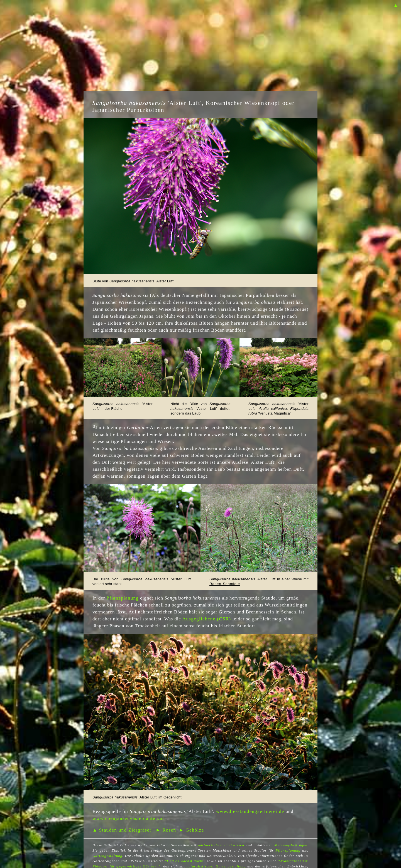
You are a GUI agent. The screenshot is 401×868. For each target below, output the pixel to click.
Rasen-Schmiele (225, 584)
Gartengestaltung (107, 856)
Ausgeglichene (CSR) (207, 619)
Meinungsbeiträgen (291, 845)
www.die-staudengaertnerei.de (250, 811)
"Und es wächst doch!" (185, 861)
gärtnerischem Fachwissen (221, 845)
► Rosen (166, 830)
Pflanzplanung (123, 598)
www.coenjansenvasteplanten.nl (128, 818)
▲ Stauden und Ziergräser (122, 830)
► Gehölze (192, 830)
